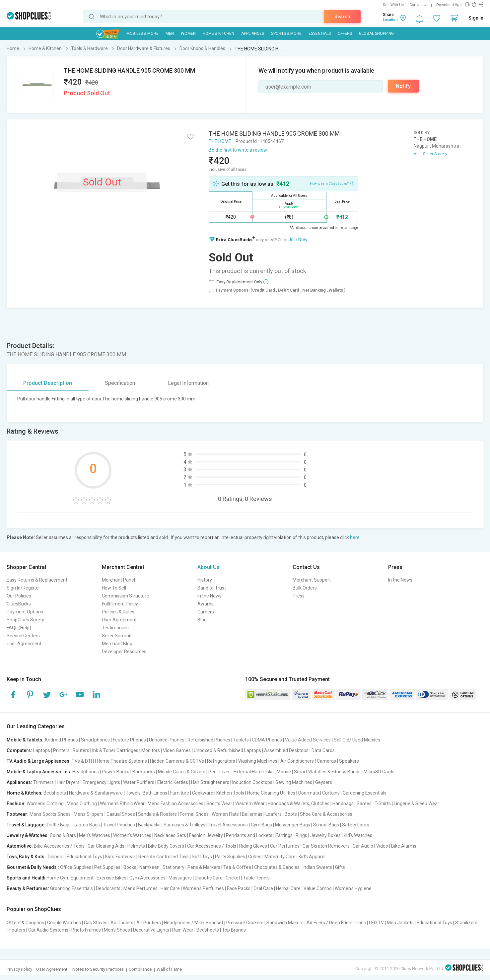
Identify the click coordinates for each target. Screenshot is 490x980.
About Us (209, 567)
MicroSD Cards (379, 772)
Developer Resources (124, 652)
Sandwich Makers (285, 923)
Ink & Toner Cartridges (115, 750)
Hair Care (170, 888)
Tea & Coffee (237, 867)
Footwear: (18, 814)
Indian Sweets (317, 867)
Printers (61, 750)
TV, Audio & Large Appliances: (39, 761)
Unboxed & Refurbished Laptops (227, 750)
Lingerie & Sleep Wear (417, 804)
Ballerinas (252, 814)
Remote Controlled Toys (164, 857)
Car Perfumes (285, 846)
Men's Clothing (82, 804)
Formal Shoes (194, 814)
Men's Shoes (117, 930)
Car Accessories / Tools (212, 846)
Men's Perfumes (140, 888)
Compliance (140, 969)
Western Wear (250, 804)
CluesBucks (19, 604)
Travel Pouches (119, 825)
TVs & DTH (83, 761)
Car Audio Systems (48, 930)
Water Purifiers (139, 782)
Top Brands (234, 930)
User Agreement (24, 644)
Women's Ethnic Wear (122, 804)
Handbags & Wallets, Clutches (299, 804)
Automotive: (20, 846)
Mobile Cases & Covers (182, 772)
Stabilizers (466, 923)
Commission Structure (125, 596)
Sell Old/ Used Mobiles (357, 740)
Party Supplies (230, 857)
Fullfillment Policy (120, 604)
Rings (301, 835)
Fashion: (16, 804)
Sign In (476, 18)
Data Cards (323, 750)
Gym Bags (261, 825)
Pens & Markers (204, 867)
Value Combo (318, 888)
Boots (291, 814)
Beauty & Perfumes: (28, 888)
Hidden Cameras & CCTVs (177, 761)
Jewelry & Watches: (28, 835)
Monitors (151, 750)
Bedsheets (55, 793)
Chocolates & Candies (277, 867)
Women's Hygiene (353, 888)
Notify (403, 86)
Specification (120, 383)
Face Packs (239, 888)
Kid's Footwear (120, 857)
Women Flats (225, 814)
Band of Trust (212, 588)
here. (355, 537)
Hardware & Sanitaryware (96, 793)
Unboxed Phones (167, 740)
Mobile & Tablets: (25, 740)
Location (390, 20)
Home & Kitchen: (25, 793)
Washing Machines (258, 761)
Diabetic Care (209, 878)
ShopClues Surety (25, 620)
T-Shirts (383, 804)
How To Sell (114, 588)
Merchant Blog (117, 644)
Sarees (364, 804)
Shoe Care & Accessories (326, 814)
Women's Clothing (45, 804)
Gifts (340, 867)
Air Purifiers (149, 923)
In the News (210, 596)
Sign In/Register (23, 588)
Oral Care (263, 888)
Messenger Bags (293, 825)
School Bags (326, 825)
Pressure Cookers (245, 923)
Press (299, 596)
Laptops (42, 750)
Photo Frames (86, 930)
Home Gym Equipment (70, 878)
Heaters (17, 930)
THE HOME (220, 141)
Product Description (48, 383)
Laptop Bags (87, 825)
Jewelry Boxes (325, 835)
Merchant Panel (118, 580)
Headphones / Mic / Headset (194, 923)
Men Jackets (400, 923)
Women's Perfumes (203, 888)
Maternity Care (280, 857)
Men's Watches (95, 835)
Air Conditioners (297, 761)
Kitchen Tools (230, 793)
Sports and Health (26, 878)
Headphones (86, 772)
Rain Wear (183, 930)
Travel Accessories (228, 825)
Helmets (136, 846)
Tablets (241, 740)
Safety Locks (356, 825)
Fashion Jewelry (206, 835)
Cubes (255, 857)
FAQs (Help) (19, 628)
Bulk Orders (305, 588)
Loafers (274, 814)
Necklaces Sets (170, 835)
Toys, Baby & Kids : (27, 857)
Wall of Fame (169, 969)
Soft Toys (202, 857)
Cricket (233, 878)
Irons (361, 923)
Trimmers (43, 782)
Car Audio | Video (370, 846)
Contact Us (419, 5)
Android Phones (61, 740)
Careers (206, 612)
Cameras (326, 761)
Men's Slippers (89, 814)
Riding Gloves (253, 846)
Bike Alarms (404, 846)
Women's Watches (132, 835)
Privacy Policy (19, 969)
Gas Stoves (96, 923)
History (205, 580)
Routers (81, 750)
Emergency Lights (101, 782)
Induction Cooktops (252, 782)
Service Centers (23, 636)
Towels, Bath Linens (146, 793)
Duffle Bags (59, 825)
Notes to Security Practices (98, 969)
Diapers (56, 857)
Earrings (284, 835)
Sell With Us (393, 5)
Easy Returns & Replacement (37, 580)
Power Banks (116, 772)
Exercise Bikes (111, 878)
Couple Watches (64, 923)
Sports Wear (219, 804)
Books (130, 867)
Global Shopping (376, 34)
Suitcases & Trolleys (184, 825)
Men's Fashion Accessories (175, 804)
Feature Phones (129, 740)
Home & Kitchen (218, 34)
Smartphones (95, 740)
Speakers (349, 761)
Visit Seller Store (429, 154)
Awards (206, 604)
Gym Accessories (147, 878)
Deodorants (108, 888)
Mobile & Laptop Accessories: (39, 772)
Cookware (203, 793)
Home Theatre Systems (122, 761)
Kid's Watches (358, 835)
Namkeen (149, 867)
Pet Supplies (107, 867)
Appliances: (19, 782)
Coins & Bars (63, 835)
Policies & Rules (118, 612)
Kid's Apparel (312, 857)
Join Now (298, 240)
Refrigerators (221, 761)
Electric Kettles (173, 782)
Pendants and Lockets (249, 835)
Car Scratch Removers (326, 846)
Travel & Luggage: (26, 825)
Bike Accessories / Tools (59, 846)
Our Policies (19, 596)
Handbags (343, 804)
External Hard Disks (254, 772)
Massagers (180, 878)
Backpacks (144, 772)
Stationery (174, 867)
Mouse (284, 772)
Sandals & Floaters (157, 814)
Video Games (177, 750)
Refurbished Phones (209, 740)
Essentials (320, 34)
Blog (202, 620)
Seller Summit (117, 636)
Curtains (331, 793)
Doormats (309, 793)
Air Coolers (122, 923)
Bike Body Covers (166, 846)
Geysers (324, 782)
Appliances (253, 34)
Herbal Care (288, 888)
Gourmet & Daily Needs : (33, 867)
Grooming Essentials (71, 888)
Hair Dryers (68, 782)
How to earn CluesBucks (332, 183)
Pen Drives (219, 772)
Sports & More (286, 34)
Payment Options (25, 612)
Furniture (180, 793)
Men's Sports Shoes (50, 814)
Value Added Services (308, 740)
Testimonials (115, 628)
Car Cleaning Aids (106, 846)
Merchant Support (312, 580)
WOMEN (188, 34)
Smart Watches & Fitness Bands (327, 772)
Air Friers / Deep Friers (330, 923)
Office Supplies (76, 867)
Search (342, 17)
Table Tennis (256, 878)
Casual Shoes (121, 814)
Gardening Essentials (365, 793)
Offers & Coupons (25, 923)
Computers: (19, 750)
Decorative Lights (151, 930)
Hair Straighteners (210, 782)
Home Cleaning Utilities (271, 793)
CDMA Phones (267, 740)
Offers (345, 34)
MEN (170, 34)
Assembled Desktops (286, 750)
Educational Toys (84, 857)
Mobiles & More (142, 34)
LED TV (376, 923)
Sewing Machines (294, 782)
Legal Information (188, 383)
